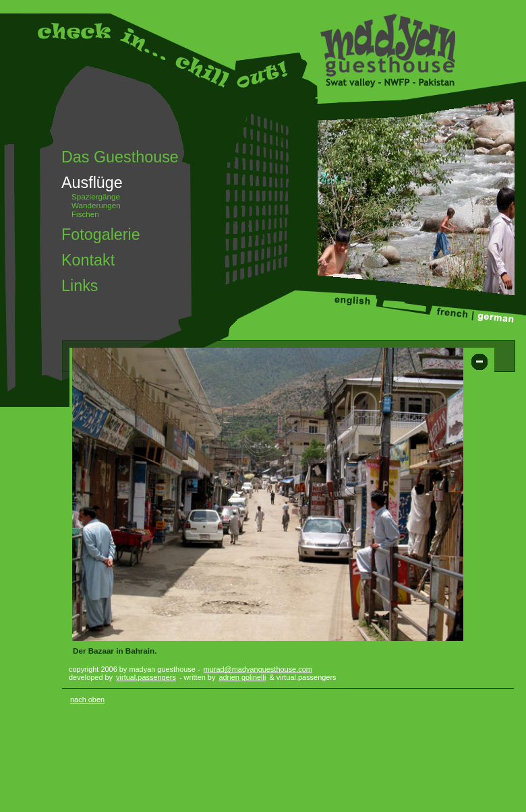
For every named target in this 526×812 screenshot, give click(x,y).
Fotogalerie (101, 235)
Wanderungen (96, 205)
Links (80, 286)
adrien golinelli (242, 677)
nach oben (87, 699)
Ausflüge (92, 183)
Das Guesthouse (120, 157)
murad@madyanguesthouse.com (258, 669)
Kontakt (88, 260)
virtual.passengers (146, 677)
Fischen (85, 214)
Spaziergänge (96, 196)
